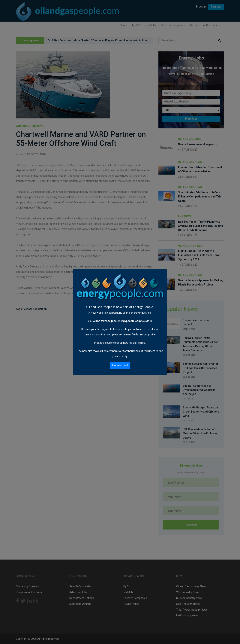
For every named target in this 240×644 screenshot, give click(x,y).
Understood (120, 365)
